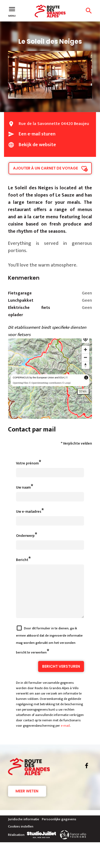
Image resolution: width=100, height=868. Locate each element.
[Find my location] (85, 339)
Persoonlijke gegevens (59, 829)
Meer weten (27, 801)
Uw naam (23, 487)
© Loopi (66, 383)
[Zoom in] (85, 350)
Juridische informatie (24, 829)
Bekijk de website (37, 145)
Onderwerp (25, 536)
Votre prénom (27, 463)
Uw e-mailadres (29, 511)
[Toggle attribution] (86, 378)
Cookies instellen (21, 836)
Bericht (22, 560)
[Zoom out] (85, 357)
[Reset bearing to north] (85, 365)
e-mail (65, 735)
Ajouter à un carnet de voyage (45, 168)
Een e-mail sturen (37, 134)
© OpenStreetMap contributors (45, 383)
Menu (12, 11)
